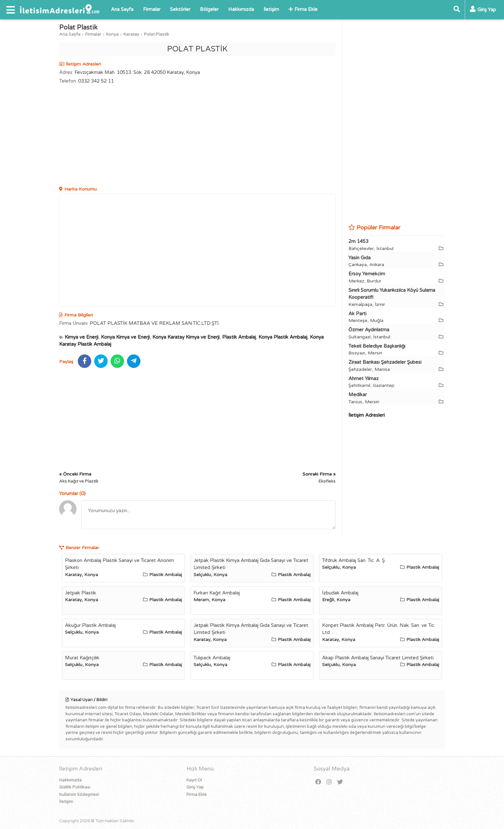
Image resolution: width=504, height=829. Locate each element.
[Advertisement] (197, 136)
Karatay (131, 34)
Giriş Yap (195, 787)
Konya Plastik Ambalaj (283, 337)
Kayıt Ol (194, 780)
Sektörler (180, 9)
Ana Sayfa (122, 9)
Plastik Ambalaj (239, 337)
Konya (112, 34)
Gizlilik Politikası (75, 787)
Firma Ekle (303, 9)
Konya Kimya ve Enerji (125, 337)
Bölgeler (209, 9)
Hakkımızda (241, 9)
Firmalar (152, 9)
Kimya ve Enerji (81, 337)
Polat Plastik (157, 34)
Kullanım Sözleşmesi (79, 795)
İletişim (271, 9)
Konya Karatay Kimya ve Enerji (186, 337)
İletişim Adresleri (367, 415)
